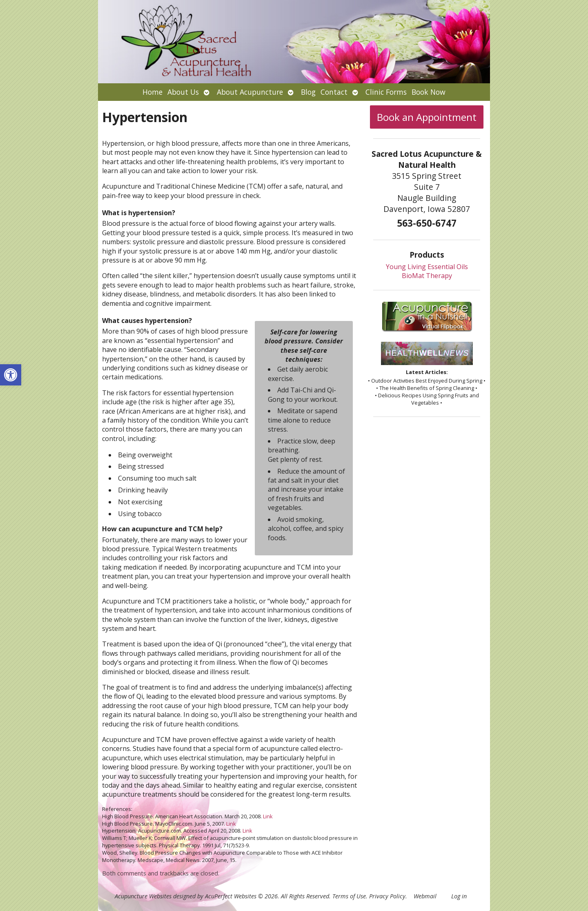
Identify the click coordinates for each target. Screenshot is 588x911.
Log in (459, 896)
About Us (183, 92)
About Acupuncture (250, 92)
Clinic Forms (386, 92)
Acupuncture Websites (143, 896)
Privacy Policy (387, 896)
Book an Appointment (427, 117)
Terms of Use (349, 896)
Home (153, 92)
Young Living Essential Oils (427, 267)
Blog (308, 92)
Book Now (429, 92)
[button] (11, 375)
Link (268, 816)
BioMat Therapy (427, 276)
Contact (334, 92)
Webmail (425, 896)
